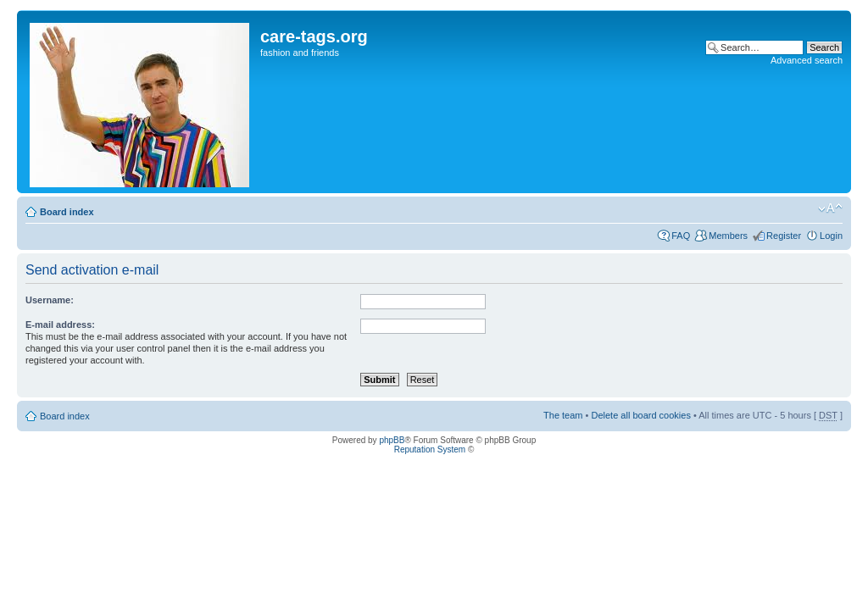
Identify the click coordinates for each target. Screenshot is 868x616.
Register (784, 236)
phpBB (392, 440)
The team (563, 415)
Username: (50, 300)
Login (831, 236)
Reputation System (430, 450)
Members (728, 236)
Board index (67, 212)
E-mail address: (60, 325)
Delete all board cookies (640, 415)
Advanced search (807, 60)
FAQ (681, 236)
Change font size (830, 208)
